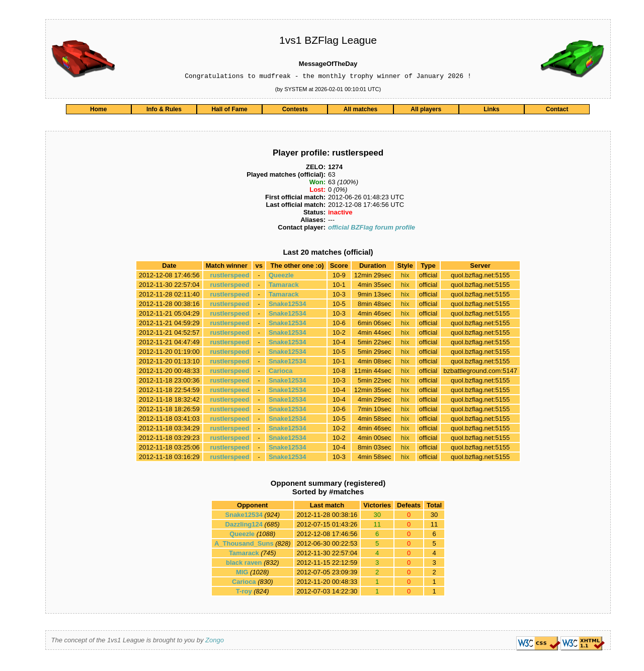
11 (434, 526)
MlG (242, 574)
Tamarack (284, 286)
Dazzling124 (244, 526)
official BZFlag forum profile (372, 229)
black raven (244, 564)
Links (491, 111)
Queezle (281, 277)
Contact (557, 111)
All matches (360, 111)
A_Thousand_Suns (244, 545)
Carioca (281, 372)
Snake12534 (287, 305)
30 (434, 516)
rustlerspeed (229, 277)
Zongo (215, 642)
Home (98, 111)
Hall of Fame (229, 111)
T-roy (244, 593)
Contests (295, 111)
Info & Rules (164, 111)
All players (426, 111)
